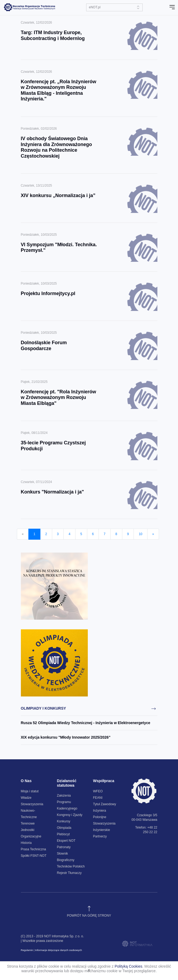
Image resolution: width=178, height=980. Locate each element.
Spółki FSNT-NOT (34, 856)
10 (140, 534)
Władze (26, 798)
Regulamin (27, 950)
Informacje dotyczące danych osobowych (58, 950)
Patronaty (64, 847)
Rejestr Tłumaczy (69, 873)
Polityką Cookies (128, 966)
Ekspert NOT (66, 841)
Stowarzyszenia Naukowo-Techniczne (32, 811)
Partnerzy (100, 836)
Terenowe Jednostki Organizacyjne (31, 830)
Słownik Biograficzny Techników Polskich (71, 860)
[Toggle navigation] (172, 7)
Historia (26, 843)
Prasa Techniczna (34, 849)
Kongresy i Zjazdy (70, 815)
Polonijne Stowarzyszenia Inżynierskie (104, 823)
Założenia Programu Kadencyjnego (67, 802)
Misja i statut (30, 791)
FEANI (98, 798)
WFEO (98, 791)
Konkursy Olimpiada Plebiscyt (64, 828)
